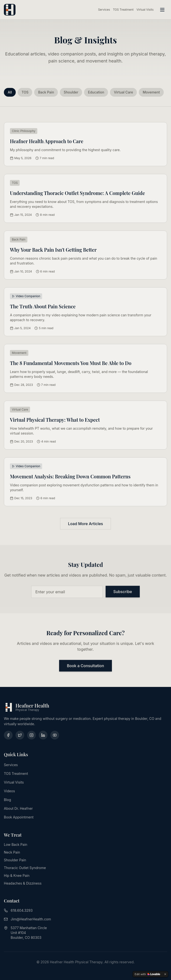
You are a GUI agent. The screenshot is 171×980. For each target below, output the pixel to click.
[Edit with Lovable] (147, 974)
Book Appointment (19, 817)
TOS (25, 92)
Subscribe (123, 592)
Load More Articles (85, 524)
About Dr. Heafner (18, 808)
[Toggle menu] (162, 10)
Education (96, 92)
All (10, 92)
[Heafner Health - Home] (10, 10)
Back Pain (46, 92)
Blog (8, 800)
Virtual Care (123, 92)
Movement (151, 92)
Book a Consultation (85, 667)
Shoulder (71, 92)
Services (104, 10)
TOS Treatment (123, 10)
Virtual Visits (145, 10)
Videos (9, 791)
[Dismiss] (165, 974)
